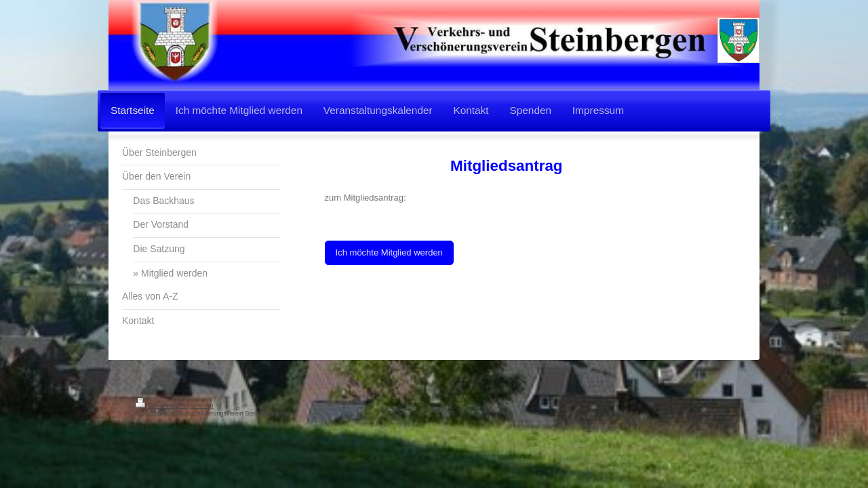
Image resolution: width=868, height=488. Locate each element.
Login (725, 402)
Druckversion (161, 405)
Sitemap (202, 405)
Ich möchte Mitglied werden (389, 252)
